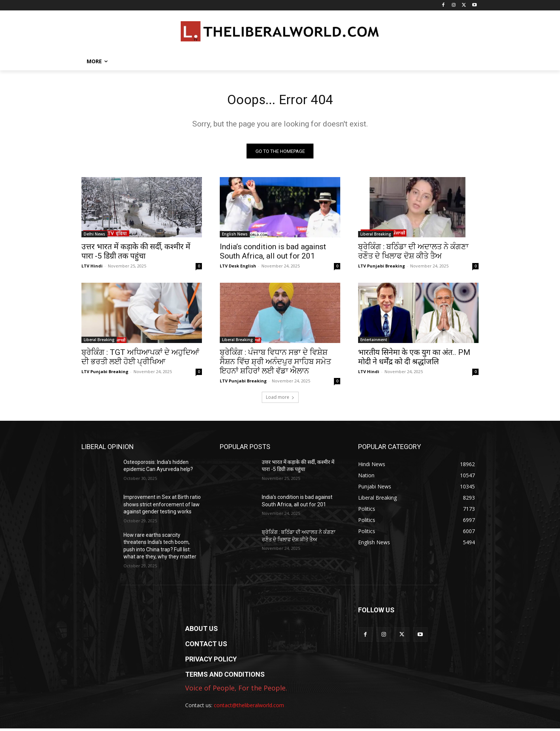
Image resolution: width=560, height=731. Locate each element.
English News (235, 237)
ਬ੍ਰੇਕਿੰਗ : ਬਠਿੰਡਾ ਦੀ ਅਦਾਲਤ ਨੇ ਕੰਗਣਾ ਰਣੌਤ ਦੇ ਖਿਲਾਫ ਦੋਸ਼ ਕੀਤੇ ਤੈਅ (413, 254)
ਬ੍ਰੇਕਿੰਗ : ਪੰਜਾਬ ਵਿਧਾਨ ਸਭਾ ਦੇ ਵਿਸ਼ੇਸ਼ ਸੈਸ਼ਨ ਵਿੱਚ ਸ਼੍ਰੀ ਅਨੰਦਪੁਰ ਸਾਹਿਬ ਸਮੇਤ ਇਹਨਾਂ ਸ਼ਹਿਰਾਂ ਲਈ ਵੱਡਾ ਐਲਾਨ (275, 364)
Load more (280, 400)
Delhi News (94, 237)
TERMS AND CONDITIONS (225, 677)
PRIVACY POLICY (211, 662)
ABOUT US (202, 631)
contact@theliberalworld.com (249, 708)
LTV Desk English (238, 268)
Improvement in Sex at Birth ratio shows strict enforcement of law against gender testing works (162, 507)
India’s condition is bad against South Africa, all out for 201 (273, 254)
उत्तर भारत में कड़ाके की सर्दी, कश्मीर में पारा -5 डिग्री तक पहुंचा (136, 254)
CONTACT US (206, 646)
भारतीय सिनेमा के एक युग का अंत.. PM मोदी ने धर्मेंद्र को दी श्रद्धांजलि (414, 360)
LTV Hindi (92, 268)
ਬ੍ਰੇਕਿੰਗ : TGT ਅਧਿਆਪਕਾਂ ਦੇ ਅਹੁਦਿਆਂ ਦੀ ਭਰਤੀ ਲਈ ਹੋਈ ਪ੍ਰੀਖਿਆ (140, 360)
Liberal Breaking (376, 237)
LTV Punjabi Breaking (382, 268)
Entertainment (374, 342)
